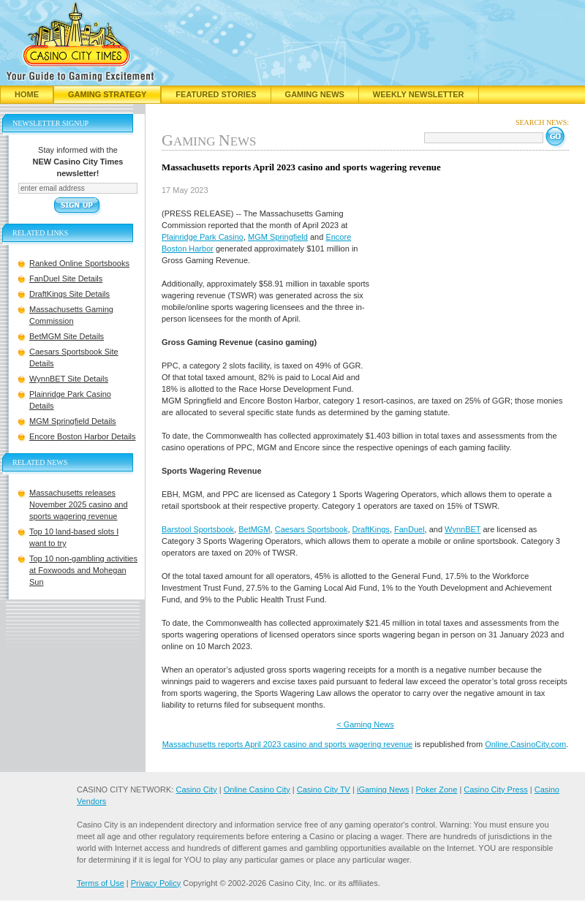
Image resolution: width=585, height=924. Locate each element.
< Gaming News (365, 724)
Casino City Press (495, 789)
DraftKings (371, 529)
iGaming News (383, 789)
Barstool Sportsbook (198, 529)
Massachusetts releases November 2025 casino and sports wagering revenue (79, 504)
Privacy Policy (156, 883)
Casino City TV (324, 789)
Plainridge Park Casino (203, 237)
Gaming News (315, 94)
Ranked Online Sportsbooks (79, 263)
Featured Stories (216, 94)
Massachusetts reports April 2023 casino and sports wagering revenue (287, 744)
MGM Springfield (278, 237)
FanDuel (409, 529)
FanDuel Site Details (66, 279)
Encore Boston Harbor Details (83, 436)
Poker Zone (436, 789)
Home (27, 94)
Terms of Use (101, 883)
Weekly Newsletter (419, 94)
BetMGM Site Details (67, 336)
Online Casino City (257, 789)
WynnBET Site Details (69, 379)
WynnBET (463, 529)
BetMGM (254, 529)
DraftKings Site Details (69, 294)
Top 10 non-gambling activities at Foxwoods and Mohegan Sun (83, 570)
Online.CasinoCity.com (525, 744)
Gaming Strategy (107, 94)
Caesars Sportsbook (312, 529)
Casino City (196, 789)
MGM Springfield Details (73, 421)
